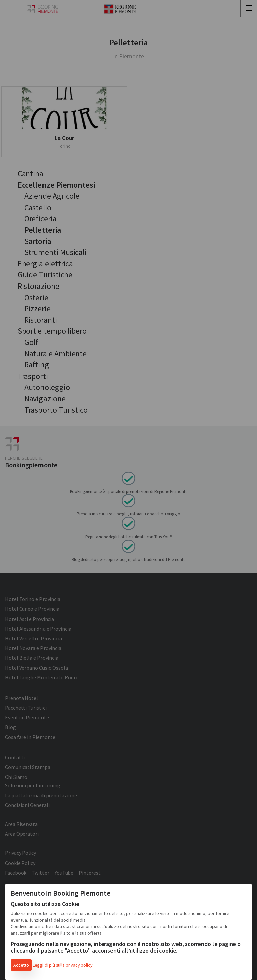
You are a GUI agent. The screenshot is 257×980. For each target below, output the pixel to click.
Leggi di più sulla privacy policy (63, 965)
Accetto (21, 965)
